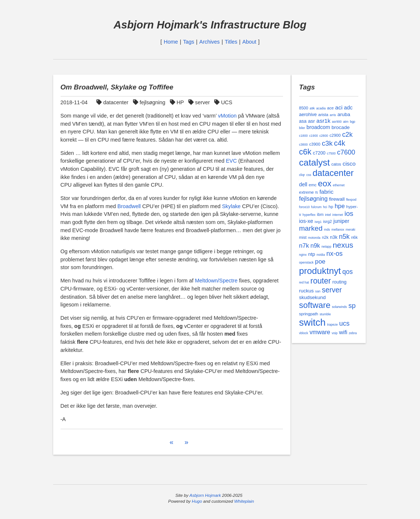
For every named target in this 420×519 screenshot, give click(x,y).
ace (330, 108)
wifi (343, 332)
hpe (340, 206)
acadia (321, 108)
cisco (349, 164)
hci (325, 207)
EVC (231, 161)
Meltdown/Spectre (216, 281)
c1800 (304, 136)
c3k (327, 143)
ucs (344, 323)
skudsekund (313, 297)
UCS (224, 102)
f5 (317, 193)
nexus (343, 245)
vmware (320, 332)
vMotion (227, 116)
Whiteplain (244, 501)
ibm (320, 214)
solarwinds (339, 307)
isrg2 (327, 221)
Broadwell (129, 206)
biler (302, 128)
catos (336, 164)
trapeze (332, 325)
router (320, 281)
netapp (326, 247)
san (318, 291)
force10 (305, 207)
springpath (309, 314)
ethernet (339, 185)
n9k (315, 246)
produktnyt (320, 271)
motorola (314, 238)
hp (331, 207)
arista (323, 115)
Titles (231, 42)
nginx (303, 255)
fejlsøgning (150, 102)
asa (303, 121)
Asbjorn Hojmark (205, 495)
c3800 (304, 145)
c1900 (314, 136)
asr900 (337, 122)
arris (333, 115)
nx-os (334, 254)
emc (313, 185)
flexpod (351, 200)
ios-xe (306, 221)
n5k (344, 237)
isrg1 (318, 222)
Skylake (231, 206)
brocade (341, 127)
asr (312, 121)
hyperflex (309, 215)
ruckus (307, 291)
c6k (305, 152)
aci (339, 107)
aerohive (308, 115)
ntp (312, 254)
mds (327, 230)
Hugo (197, 501)
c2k (347, 135)
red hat (304, 282)
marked (311, 228)
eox (325, 184)
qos (348, 272)
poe (320, 262)
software (315, 305)
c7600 (346, 152)
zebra (353, 333)
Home (171, 42)
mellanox (338, 230)
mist (303, 237)
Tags (188, 42)
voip (335, 333)
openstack (306, 262)
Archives (210, 42)
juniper (341, 221)
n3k (334, 237)
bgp (352, 122)
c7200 (319, 153)
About (249, 42)
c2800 (324, 136)
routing (339, 282)
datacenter (113, 102)
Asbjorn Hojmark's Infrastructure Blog (210, 25)
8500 (304, 108)
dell (303, 184)
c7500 (331, 153)
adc (348, 108)
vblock (304, 333)
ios (349, 213)
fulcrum (316, 207)
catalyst (315, 162)
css (309, 175)
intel (328, 215)
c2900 (335, 135)
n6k (354, 237)
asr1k (324, 121)
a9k (312, 108)
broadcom (318, 127)
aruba (344, 114)
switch (313, 322)
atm (346, 122)
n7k (304, 246)
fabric (327, 192)
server (200, 102)
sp (352, 306)
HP (178, 102)
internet (338, 215)
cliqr (302, 175)
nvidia (321, 255)
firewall (337, 199)
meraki (351, 230)
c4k (339, 143)
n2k (325, 237)
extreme (307, 192)
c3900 (315, 144)
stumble (325, 314)
